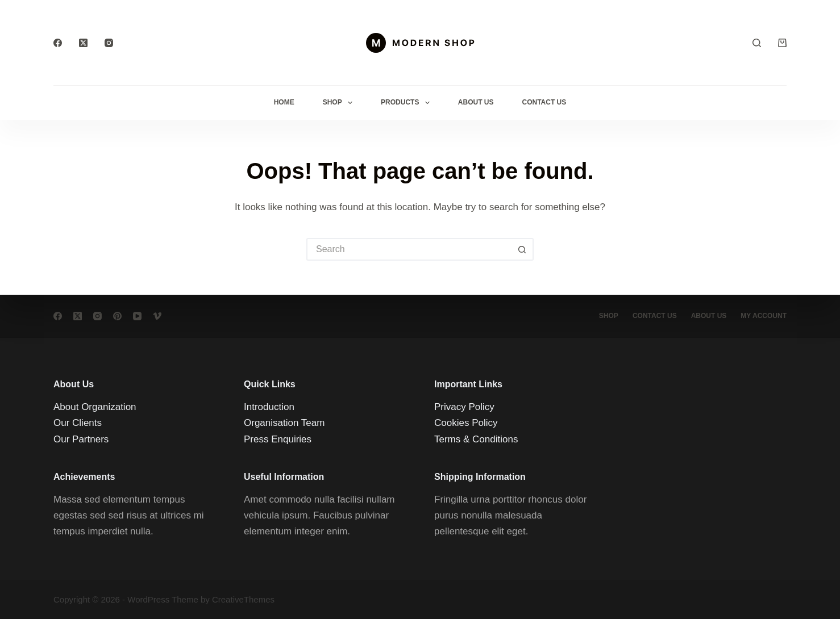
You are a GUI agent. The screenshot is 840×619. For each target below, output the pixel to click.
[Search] (757, 43)
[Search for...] (409, 249)
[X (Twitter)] (83, 43)
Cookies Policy (466, 423)
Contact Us (544, 102)
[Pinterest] (117, 316)
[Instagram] (109, 43)
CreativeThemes (243, 599)
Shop (340, 103)
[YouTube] (137, 316)
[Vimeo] (157, 316)
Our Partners (81, 439)
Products (407, 103)
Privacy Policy (464, 407)
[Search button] (522, 249)
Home (284, 102)
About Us (476, 102)
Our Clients (78, 423)
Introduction (269, 407)
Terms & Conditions (476, 439)
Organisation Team (284, 423)
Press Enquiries (278, 439)
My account (764, 316)
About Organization (95, 407)
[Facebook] (58, 43)
